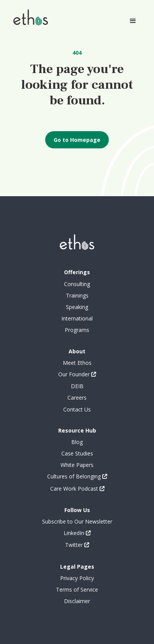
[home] (29, 17)
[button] (133, 21)
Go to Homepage (77, 140)
